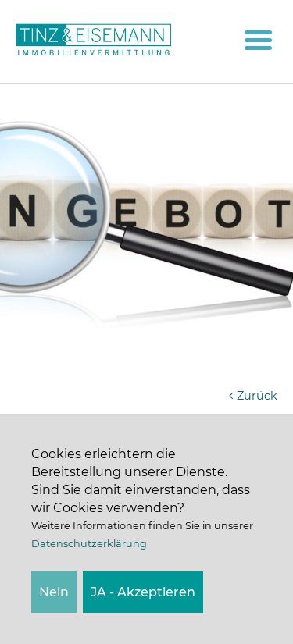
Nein (54, 592)
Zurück (252, 396)
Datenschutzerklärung (89, 544)
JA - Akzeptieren (143, 592)
